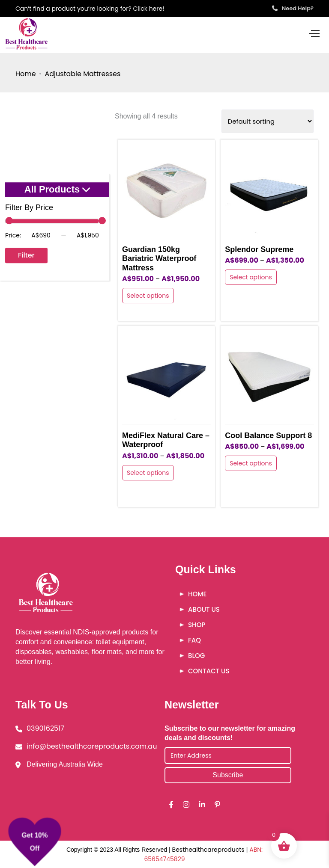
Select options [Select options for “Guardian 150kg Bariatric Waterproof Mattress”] (148, 296)
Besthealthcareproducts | (211, 850)
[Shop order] (268, 121)
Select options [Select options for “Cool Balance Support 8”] (251, 463)
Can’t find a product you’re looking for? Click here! (90, 9)
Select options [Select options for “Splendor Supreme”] (251, 277)
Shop (197, 625)
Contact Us (209, 671)
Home (26, 74)
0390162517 (45, 728)
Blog (196, 656)
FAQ (194, 640)
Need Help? (293, 8)
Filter (26, 255)
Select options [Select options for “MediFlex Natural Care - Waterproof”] (148, 473)
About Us (204, 609)
